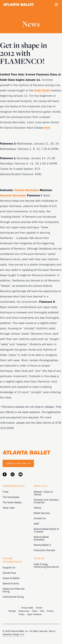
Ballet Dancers (42, 513)
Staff (36, 524)
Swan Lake (9, 508)
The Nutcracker (11, 497)
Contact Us (40, 518)
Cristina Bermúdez (27, 190)
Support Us (9, 567)
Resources (24, 611)
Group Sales (27, 608)
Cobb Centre (42, 90)
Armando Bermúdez (13, 195)
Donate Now (9, 573)
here (47, 128)
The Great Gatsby (12, 502)
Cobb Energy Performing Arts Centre (46, 565)
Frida (5, 492)
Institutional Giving (13, 597)
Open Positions (34, 614)
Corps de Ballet (11, 578)
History (38, 508)
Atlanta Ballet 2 (42, 545)
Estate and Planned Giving (14, 590)
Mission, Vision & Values (43, 493)
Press (35, 611)
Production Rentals (44, 550)
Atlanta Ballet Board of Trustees (46, 530)
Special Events (11, 583)
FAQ (42, 611)
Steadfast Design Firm (13, 634)
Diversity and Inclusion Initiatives (46, 501)
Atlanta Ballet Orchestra (41, 538)
